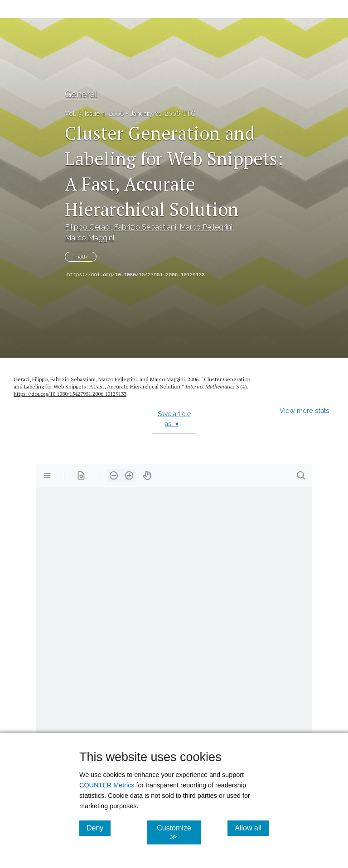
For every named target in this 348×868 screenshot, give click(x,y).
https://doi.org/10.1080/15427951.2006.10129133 (136, 275)
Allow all (252, 828)
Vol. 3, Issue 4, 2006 (94, 114)
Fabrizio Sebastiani (145, 227)
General (81, 94)
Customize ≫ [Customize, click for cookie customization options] (179, 832)
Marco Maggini (89, 238)
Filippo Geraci (88, 227)
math (81, 257)
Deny (99, 828)
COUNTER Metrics (107, 785)
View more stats (304, 410)
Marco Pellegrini (206, 227)
